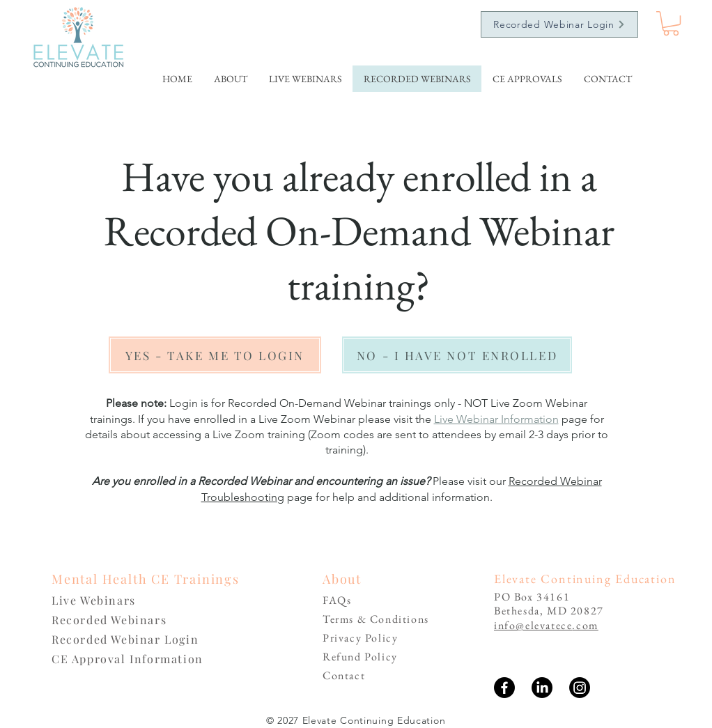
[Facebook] (504, 688)
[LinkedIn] (542, 688)
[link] (671, 23)
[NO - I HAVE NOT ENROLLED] (457, 355)
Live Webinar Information (496, 419)
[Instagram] (580, 688)
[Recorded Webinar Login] (559, 24)
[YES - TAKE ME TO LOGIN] (215, 355)
